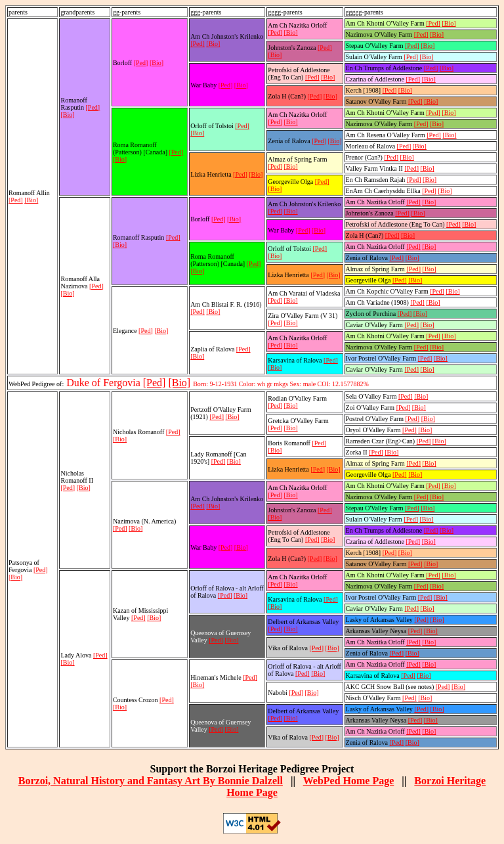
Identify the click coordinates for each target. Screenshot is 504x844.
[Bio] (31, 200)
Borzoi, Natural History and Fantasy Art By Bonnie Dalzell (151, 781)
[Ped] (16, 200)
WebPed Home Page (349, 781)
